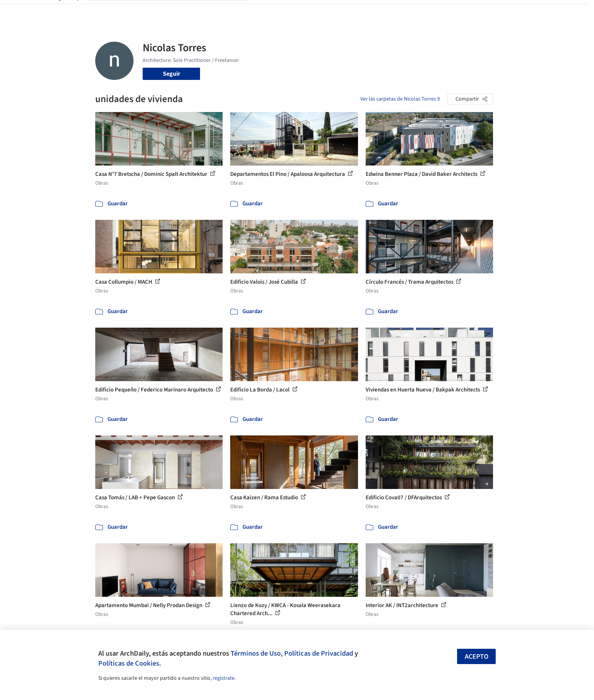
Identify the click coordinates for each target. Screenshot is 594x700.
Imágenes (292, 11)
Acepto (477, 657)
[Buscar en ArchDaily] (175, 11)
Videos (397, 11)
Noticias (371, 11)
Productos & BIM (332, 11)
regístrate (224, 678)
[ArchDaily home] (68, 11)
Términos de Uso (256, 653)
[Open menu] (527, 11)
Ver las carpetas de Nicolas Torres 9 (400, 99)
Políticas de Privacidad (319, 653)
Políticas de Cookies (129, 663)
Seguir (172, 74)
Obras (265, 11)
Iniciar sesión (438, 11)
